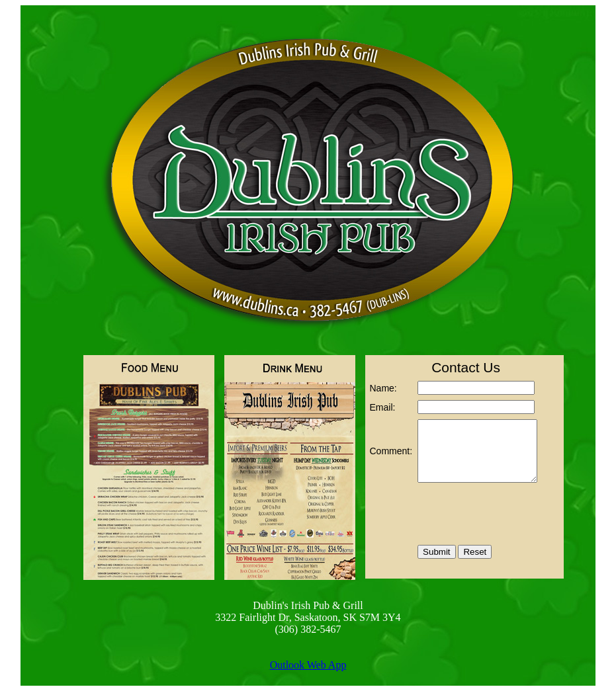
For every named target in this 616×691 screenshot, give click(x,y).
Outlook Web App (308, 665)
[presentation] (477, 515)
